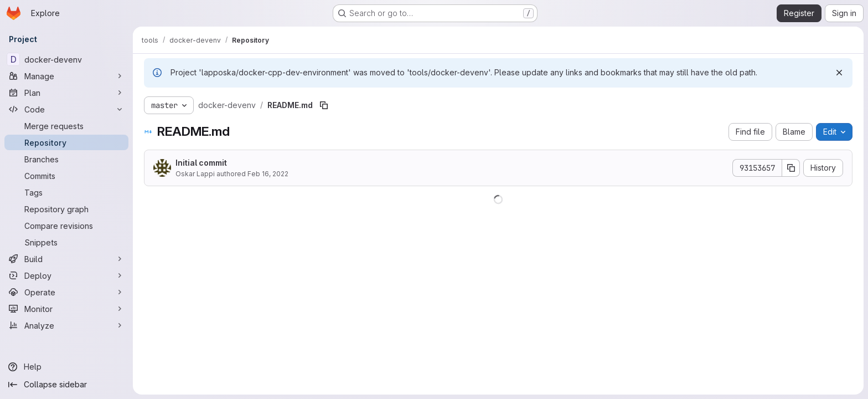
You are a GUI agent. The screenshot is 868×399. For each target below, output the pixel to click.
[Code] (66, 109)
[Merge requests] (66, 126)
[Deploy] (66, 275)
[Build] (66, 259)
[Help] (66, 367)
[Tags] (66, 192)
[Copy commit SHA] (791, 168)
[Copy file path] (324, 105)
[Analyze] (66, 325)
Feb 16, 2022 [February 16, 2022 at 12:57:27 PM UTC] (268, 174)
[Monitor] (66, 309)
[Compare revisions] (66, 226)
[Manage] (66, 76)
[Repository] (66, 142)
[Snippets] (66, 242)
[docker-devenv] (66, 59)
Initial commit (201, 163)
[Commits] (66, 176)
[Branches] (66, 159)
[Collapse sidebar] (66, 385)
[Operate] (66, 292)
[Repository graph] (66, 209)
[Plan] (66, 93)
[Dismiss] (839, 73)
